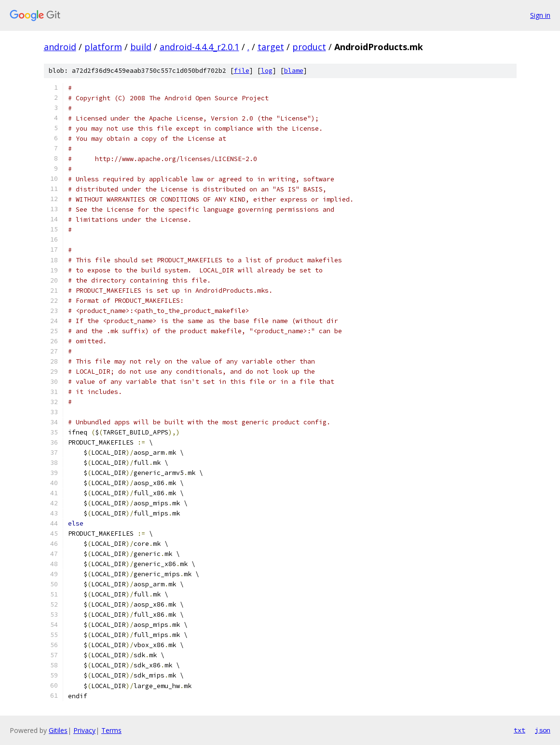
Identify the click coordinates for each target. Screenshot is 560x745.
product (309, 47)
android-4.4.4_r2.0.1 (199, 47)
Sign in (540, 15)
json (543, 730)
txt (519, 730)
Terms (111, 730)
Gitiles (58, 730)
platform (103, 47)
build (141, 47)
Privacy (84, 730)
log (267, 71)
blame (294, 71)
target (271, 47)
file (242, 71)
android (60, 47)
